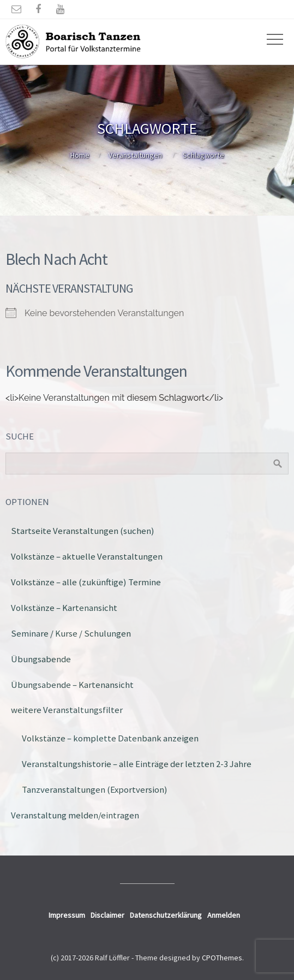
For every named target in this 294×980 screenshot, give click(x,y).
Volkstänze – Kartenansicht (64, 608)
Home (80, 155)
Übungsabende (41, 659)
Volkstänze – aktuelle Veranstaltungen (87, 556)
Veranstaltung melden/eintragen (75, 815)
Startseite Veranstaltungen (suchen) (83, 531)
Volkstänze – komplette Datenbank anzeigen (110, 738)
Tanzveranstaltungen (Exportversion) (95, 789)
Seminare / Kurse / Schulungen (71, 633)
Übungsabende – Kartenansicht (72, 685)
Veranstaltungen (135, 155)
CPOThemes (222, 958)
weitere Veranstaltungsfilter (67, 710)
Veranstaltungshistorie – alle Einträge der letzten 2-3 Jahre (137, 764)
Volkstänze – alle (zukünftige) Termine (86, 582)
